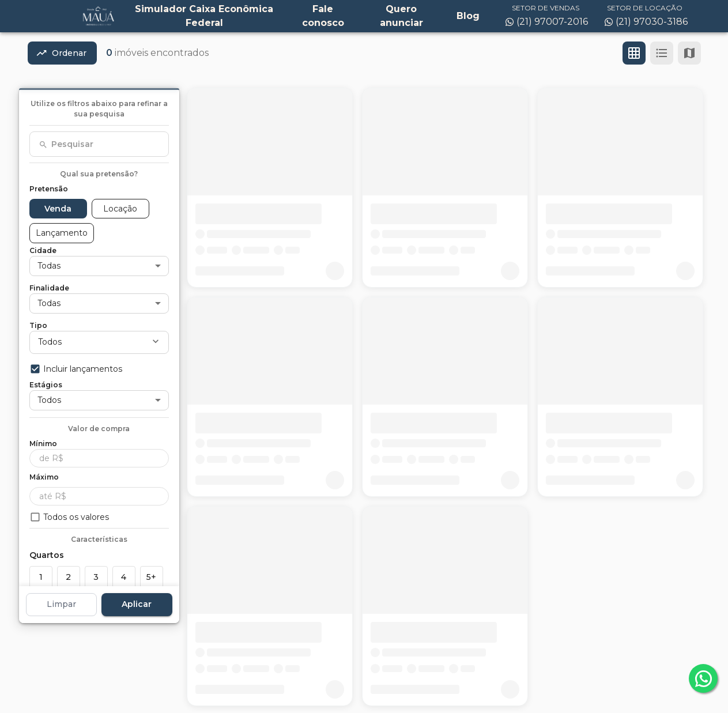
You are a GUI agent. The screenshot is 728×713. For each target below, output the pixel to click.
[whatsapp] (703, 678)
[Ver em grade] (634, 53)
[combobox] (99, 144)
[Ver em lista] (662, 53)
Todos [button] (50, 342)
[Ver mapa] (689, 53)
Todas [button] (49, 266)
